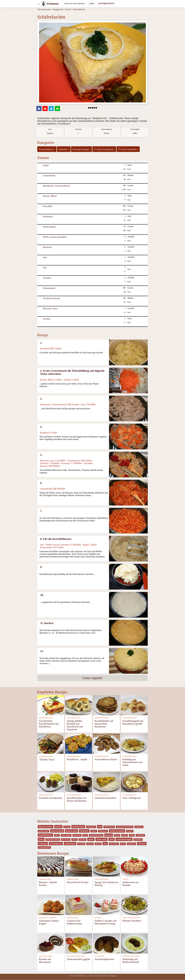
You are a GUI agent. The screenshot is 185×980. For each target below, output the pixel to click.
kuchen (109, 835)
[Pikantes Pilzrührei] (134, 905)
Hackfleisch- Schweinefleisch (56, 186)
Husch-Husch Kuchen (78, 882)
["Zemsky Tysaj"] (51, 744)
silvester (90, 844)
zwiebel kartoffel (44, 847)
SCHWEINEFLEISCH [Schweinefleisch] (46, 718)
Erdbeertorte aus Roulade (131, 884)
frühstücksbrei (109, 827)
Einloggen (113, 976)
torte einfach (114, 844)
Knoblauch (48, 216)
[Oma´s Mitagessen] (134, 782)
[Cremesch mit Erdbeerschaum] (79, 905)
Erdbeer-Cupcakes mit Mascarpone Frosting (106, 922)
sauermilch (138, 840)
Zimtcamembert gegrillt (78, 959)
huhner (94, 831)
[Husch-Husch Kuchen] (79, 866)
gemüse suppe (43, 831)
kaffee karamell (117, 831)
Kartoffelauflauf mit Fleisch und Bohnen (77, 799)
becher (58, 827)
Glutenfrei (64, 149)
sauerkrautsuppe (124, 839)
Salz (45, 257)
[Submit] (92, 4)
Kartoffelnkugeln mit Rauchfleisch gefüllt (133, 722)
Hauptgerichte (58, 9)
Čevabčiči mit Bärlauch (50, 798)
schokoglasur (56, 844)
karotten (130, 831)
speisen (98, 844)
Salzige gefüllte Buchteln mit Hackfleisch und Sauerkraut (75, 725)
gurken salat (71, 831)
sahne (91, 839)
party (41, 839)
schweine (81, 844)
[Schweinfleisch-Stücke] (106, 744)
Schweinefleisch (79, 9)
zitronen (142, 844)
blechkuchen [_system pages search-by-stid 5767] (78, 827)
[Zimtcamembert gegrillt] (79, 943)
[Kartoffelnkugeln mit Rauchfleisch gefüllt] (134, 705)
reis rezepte (66, 840)
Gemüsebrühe (49, 176)
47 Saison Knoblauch (104, 149)
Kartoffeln (48, 206)
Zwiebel (47, 319)
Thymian (47, 278)
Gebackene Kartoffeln (105, 798)
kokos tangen (66, 835)
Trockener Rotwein (52, 298)
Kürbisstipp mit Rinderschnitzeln (131, 961)
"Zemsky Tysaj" (47, 759)
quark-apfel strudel (53, 840)
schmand (43, 844)
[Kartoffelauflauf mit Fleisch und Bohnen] (79, 782)
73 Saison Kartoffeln (128, 149)
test (105, 844)
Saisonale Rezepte (81, 149)
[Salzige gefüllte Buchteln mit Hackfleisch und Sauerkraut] (79, 705)
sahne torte (101, 839)
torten (123, 844)
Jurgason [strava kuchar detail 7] (50, 133)
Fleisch (68, 9)
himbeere (84, 831)
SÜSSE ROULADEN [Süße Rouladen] (46, 956)
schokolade (70, 844)
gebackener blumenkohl (125, 827)
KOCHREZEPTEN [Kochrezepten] (106, 3)
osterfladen (140, 835)
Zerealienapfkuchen (104, 959)
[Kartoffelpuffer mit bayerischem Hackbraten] (106, 705)
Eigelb (46, 165)
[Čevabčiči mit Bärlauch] (51, 782)
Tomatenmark (49, 288)
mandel (124, 835)
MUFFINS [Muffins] (98, 918)
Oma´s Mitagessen (132, 798)
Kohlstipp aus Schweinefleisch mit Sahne (132, 762)
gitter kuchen (57, 831)
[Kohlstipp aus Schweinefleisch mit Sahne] (134, 744)
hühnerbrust (103, 831)
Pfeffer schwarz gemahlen (55, 237)
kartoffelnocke (45, 835)
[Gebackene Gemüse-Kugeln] (51, 905)
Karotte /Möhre (50, 196)
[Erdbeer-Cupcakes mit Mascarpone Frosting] (106, 905)
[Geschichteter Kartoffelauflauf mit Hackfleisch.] (51, 705)
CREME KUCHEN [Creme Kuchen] (45, 879)
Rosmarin (47, 247)
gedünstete (139, 827)
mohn (132, 835)
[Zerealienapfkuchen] (106, 943)
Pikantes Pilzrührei (132, 921)
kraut (85, 835)
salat (112, 839)
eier (100, 827)
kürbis (117, 835)
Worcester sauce (50, 309)
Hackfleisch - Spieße (77, 759)
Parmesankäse (49, 227)
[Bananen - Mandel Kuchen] (51, 866)
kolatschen (77, 835)
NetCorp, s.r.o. (84, 976)
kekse (57, 835)
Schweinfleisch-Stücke (106, 759)
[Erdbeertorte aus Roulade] (134, 866)
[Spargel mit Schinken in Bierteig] (106, 866)
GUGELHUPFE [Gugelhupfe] (100, 956)
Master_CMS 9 (103, 976)
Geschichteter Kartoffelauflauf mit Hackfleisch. (49, 724)
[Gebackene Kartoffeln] (106, 782)
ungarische (131, 844)
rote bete (82, 840)
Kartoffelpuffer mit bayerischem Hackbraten (104, 724)
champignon (91, 827)
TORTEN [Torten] (125, 879)
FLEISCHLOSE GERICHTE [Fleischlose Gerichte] (48, 918)
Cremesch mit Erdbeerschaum (74, 922)
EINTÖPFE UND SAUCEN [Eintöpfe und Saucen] (131, 956)
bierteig (67, 827)
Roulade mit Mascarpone (45, 961)
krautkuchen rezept (96, 835)
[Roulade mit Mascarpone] (51, 943)
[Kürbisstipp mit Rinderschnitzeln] (134, 943)
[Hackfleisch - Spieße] (79, 744)
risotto (75, 840)
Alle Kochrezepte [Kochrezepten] (44, 9)
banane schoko (46, 827)
